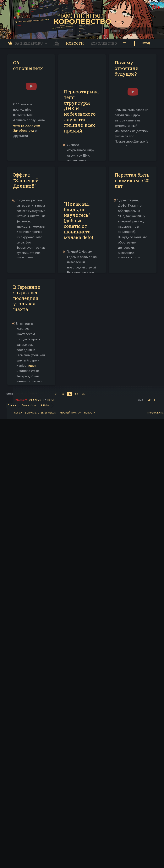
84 (77, 394)
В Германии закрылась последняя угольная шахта (27, 298)
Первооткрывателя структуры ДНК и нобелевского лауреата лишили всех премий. (81, 111)
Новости (90, 412)
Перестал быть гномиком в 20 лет (132, 180)
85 (83, 394)
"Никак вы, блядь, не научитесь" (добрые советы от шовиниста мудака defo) (79, 221)
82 (63, 394)
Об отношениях (28, 65)
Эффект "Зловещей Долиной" (26, 180)
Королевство (104, 43)
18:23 (50, 400)
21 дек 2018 (37, 400)
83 (70, 394)
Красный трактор (70, 412)
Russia (18, 412)
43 (150, 400)
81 (56, 394)
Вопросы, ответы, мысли (41, 412)
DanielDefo (21, 400)
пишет (31, 366)
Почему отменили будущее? (127, 68)
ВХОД (146, 43)
